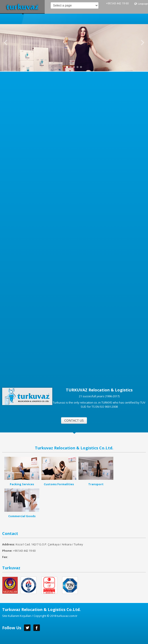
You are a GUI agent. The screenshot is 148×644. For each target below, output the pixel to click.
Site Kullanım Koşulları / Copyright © (26, 616)
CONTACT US (74, 420)
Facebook (37, 628)
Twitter (27, 628)
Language (141, 4)
